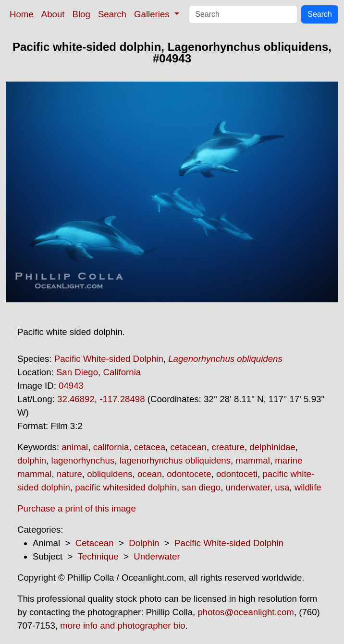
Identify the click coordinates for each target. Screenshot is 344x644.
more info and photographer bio (123, 626)
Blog (81, 14)
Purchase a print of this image (77, 508)
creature (228, 447)
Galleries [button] (153, 14)
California (122, 372)
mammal (253, 460)
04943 (71, 386)
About (53, 14)
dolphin (32, 460)
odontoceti (237, 474)
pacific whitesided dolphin (126, 487)
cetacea (150, 447)
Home (22, 14)
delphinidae (272, 447)
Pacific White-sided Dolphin (109, 359)
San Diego (77, 372)
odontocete (189, 474)
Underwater (157, 556)
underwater (248, 487)
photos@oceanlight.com (246, 612)
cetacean (188, 447)
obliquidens (110, 474)
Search (112, 14)
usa (282, 487)
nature (69, 474)
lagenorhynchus (83, 460)
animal (75, 447)
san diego (201, 487)
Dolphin (144, 543)
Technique (98, 556)
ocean (150, 474)
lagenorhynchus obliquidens (175, 460)
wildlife (308, 487)
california (111, 447)
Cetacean (95, 543)
